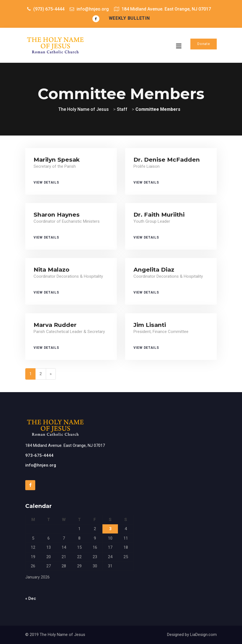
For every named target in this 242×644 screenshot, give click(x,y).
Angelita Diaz (154, 270)
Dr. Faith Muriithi (159, 215)
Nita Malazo (51, 270)
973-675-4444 (39, 455)
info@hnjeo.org (41, 465)
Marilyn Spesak (57, 160)
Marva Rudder (55, 325)
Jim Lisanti (150, 325)
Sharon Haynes (57, 215)
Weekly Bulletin (129, 18)
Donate (204, 44)
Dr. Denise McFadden (167, 160)
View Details (46, 182)
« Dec (31, 598)
